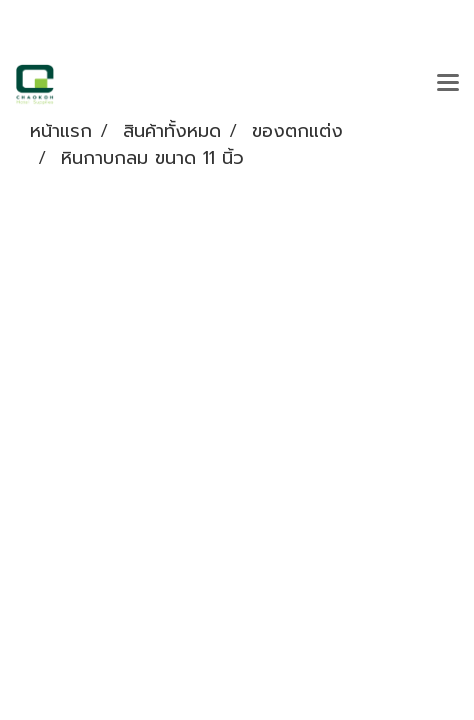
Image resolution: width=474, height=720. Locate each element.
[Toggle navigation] (448, 84)
